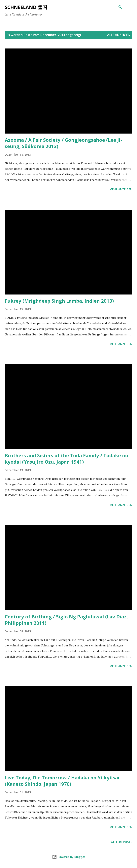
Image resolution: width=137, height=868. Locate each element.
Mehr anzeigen (121, 189)
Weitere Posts (121, 842)
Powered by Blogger (69, 857)
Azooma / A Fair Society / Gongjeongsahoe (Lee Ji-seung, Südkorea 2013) (63, 143)
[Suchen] (120, 7)
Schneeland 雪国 (26, 7)
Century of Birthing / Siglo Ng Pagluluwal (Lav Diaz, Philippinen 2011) (66, 620)
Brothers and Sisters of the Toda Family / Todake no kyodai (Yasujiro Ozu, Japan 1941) (67, 459)
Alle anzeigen (119, 35)
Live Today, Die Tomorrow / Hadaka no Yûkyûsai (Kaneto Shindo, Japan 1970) (62, 781)
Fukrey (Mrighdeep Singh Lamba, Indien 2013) (59, 301)
